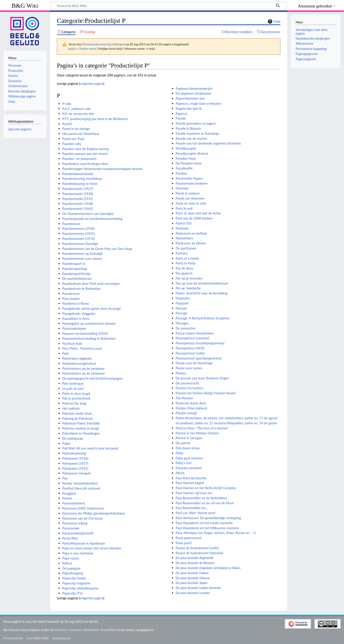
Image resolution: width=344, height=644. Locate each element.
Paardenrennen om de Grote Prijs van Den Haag (97, 249)
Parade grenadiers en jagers (196, 123)
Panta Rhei (70, 538)
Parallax (181, 173)
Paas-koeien (71, 299)
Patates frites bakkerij (191, 408)
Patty (180, 453)
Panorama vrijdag (75, 523)
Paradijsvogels (186, 148)
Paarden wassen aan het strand (85, 154)
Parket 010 (184, 223)
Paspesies (183, 298)
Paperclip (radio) (74, 578)
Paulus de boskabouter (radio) (197, 548)
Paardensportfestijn (77, 274)
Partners (182, 253)
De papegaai (71, 568)
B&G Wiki (25, 6)
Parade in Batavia (188, 128)
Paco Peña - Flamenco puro (82, 348)
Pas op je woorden (189, 278)
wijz (72, 49)
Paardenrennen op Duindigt (82, 253)
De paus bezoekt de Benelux (195, 563)
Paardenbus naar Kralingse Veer (85, 164)
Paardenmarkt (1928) (78, 194)
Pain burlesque (73, 383)
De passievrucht (187, 383)
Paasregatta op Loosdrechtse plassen (89, 323)
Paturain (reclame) (189, 468)
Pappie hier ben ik (189, 108)
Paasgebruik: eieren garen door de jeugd (91, 308)
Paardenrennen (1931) (79, 234)
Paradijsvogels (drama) (192, 153)
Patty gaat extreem (189, 458)
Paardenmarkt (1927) (78, 189)
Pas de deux (185, 268)
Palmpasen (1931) (75, 468)
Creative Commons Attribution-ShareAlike (85, 630)
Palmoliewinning (74, 453)
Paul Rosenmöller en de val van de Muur (205, 503)
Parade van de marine (191, 138)
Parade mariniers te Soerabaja (197, 133)
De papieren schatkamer (193, 93)
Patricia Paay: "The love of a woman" (202, 428)
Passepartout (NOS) (190, 348)
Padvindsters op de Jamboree (84, 373)
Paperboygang (73, 573)
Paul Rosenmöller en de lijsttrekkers (202, 498)
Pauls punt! (184, 543)
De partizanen (186, 248)
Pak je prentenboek (76, 398)
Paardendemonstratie (78, 174)
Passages (182, 323)
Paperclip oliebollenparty (80, 588)
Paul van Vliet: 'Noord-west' (196, 513)
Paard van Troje (73, 139)
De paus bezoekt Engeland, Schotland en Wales (208, 568)
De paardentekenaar (77, 278)
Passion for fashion (190, 388)
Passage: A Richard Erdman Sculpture (203, 318)
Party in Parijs (186, 263)
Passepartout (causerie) (193, 338)
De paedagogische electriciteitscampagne (92, 378)
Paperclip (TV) (73, 593)
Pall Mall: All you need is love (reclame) (90, 448)
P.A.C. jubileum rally (77, 109)
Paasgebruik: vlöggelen (79, 313)
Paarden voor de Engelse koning (85, 149)
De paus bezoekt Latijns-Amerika (198, 588)
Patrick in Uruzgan (189, 438)
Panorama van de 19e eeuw (82, 518)
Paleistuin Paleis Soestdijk (81, 423)
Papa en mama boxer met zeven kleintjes (92, 548)
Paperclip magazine (76, 583)
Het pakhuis (71, 408)
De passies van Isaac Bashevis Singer (202, 378)
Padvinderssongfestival (79, 363)
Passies (181, 373)
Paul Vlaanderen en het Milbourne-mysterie (207, 528)
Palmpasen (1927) (75, 463)
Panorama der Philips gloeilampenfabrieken (94, 513)
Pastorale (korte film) (191, 403)
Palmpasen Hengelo (77, 473)
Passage (182, 313)
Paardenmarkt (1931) (78, 199)
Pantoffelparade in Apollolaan (84, 543)
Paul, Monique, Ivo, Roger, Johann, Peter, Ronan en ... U (216, 533)
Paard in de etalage (76, 129)
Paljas (66, 443)
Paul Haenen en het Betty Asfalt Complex (206, 488)
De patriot (183, 443)
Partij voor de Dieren (191, 243)
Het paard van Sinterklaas (81, 134)
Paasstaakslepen (74, 328)
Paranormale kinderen (192, 183)
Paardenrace (71, 224)
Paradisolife (184, 168)
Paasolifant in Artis (76, 318)
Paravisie (182, 188)
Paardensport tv (74, 264)
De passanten (186, 328)
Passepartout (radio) (190, 353)
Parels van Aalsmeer (190, 198)
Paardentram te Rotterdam (82, 288)
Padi (65, 353)
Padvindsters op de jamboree (83, 368)
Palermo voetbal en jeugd (81, 428)
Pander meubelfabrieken (80, 483)
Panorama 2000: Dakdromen (83, 508)
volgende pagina (91, 83)
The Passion (185, 398)
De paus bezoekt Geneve (193, 578)
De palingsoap (73, 438)
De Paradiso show (189, 163)
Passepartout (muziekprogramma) (200, 343)
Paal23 (67, 124)
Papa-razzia (71, 558)
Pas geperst (184, 273)
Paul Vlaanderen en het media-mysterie (204, 523)
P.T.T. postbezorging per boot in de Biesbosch (95, 119)
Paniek (67, 498)
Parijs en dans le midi (191, 203)
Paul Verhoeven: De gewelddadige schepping (208, 518)
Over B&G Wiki (37, 638)
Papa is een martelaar (78, 553)
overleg (107, 44)
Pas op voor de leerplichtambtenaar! (202, 283)
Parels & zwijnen (188, 193)
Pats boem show (188, 448)
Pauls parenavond (189, 538)
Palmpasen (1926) (75, 458)
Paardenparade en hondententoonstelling (92, 219)
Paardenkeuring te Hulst (80, 184)
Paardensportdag (75, 269)
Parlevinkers (185, 238)
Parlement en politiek (191, 233)
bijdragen (119, 44)
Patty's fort (184, 463)
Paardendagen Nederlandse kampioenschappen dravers (103, 169)
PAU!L (180, 473)
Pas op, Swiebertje (188, 288)
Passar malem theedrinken (195, 333)
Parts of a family (187, 258)
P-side (67, 104)
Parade (181, 118)
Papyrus (182, 113)
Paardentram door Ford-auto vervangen (91, 283)
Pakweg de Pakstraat (77, 418)
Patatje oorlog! (186, 413)
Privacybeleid (13, 638)
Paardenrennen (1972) (79, 239)
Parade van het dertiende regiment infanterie (208, 143)
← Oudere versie (86, 49)
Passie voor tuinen (189, 368)
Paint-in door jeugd (76, 393)
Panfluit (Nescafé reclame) (81, 488)
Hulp (274, 21)
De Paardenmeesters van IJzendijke (88, 214)
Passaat (181, 308)
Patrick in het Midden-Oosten (197, 433)
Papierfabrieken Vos (190, 98)
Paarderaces (71, 294)
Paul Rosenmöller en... (192, 508)
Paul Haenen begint (190, 483)
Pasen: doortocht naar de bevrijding (202, 293)
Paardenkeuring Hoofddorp (82, 179)
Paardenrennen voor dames (82, 258)
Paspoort (182, 303)
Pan (65, 478)
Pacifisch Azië (72, 343)
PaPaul (67, 563)
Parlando (182, 228)
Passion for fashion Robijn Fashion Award (206, 393)
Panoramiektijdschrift (78, 533)
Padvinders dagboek (77, 358)
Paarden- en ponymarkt (79, 159)
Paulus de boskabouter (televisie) (200, 553)
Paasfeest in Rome (76, 303)
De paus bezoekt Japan (192, 583)
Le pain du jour (73, 388)
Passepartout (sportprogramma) (199, 358)
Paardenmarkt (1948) (78, 203)
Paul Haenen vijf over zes (194, 493)
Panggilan (69, 493)
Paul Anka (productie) (191, 478)
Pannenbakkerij (73, 503)
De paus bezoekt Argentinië (195, 558)
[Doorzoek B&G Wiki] (169, 5)
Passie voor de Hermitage (194, 363)
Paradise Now (186, 158)
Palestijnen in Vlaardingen (81, 433)
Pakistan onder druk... (78, 413)
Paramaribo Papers (189, 178)
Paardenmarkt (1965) (78, 209)
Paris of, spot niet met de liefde (198, 213)
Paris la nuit (184, 208)
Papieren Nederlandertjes (194, 88)
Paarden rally (72, 144)
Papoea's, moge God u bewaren (199, 103)
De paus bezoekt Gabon (192, 573)
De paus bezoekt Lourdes (193, 593)
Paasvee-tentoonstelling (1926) (85, 333)
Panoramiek (71, 528)
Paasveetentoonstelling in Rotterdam (89, 338)
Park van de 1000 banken (194, 218)
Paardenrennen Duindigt (80, 244)
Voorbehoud (61, 638)
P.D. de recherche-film (78, 114)
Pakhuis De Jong (74, 403)
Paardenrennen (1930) (79, 228)
